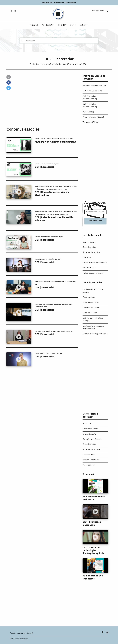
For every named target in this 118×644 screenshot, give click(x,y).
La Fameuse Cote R (91, 308)
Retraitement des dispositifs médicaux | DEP (52, 214)
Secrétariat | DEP (53, 139)
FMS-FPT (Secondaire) (93, 91)
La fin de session (90, 313)
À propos (21, 633)
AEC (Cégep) (88, 112)
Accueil (34, 25)
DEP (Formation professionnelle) (90, 105)
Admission (47, 25)
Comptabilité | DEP (67, 139)
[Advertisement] (95, 163)
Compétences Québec (92, 439)
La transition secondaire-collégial (93, 319)
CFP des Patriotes (41, 259)
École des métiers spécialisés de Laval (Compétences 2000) (59, 64)
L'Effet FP (87, 257)
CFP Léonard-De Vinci (42, 237)
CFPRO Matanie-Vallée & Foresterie (47, 331)
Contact (30, 633)
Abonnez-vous (98, 11)
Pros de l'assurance (91, 460)
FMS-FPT (63, 25)
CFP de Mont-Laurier (42, 354)
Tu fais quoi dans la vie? (93, 273)
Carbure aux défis (90, 429)
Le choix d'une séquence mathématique (93, 327)
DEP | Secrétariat (44, 167)
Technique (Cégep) (91, 122)
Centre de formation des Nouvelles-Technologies (53, 304)
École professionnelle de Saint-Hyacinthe (50, 282)
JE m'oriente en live (91, 252)
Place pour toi (89, 465)
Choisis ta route (89, 434)
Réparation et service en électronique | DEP (52, 189)
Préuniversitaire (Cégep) (93, 117)
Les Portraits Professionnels (95, 263)
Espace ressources (91, 302)
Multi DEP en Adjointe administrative (56, 142)
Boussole (87, 424)
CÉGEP (83, 25)
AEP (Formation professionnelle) (90, 97)
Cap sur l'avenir (89, 242)
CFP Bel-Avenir (40, 139)
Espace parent (89, 297)
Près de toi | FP (89, 268)
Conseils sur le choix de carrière (93, 291)
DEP (72, 25)
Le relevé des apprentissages (95, 334)
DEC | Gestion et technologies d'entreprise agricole (93, 550)
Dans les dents (89, 455)
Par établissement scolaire (94, 86)
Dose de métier (89, 247)
